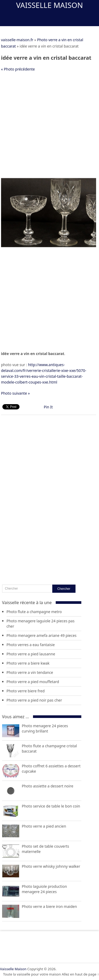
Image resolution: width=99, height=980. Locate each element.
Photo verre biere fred (26, 691)
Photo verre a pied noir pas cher (34, 700)
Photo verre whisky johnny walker (51, 866)
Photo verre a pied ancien (44, 826)
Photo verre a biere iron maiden (49, 906)
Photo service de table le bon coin (51, 806)
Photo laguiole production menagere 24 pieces (44, 889)
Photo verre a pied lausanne (31, 654)
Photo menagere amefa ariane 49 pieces (42, 635)
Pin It (48, 407)
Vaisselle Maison (49, 5)
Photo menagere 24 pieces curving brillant (45, 728)
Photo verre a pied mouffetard (33, 682)
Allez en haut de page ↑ (80, 974)
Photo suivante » (15, 393)
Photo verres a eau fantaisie (31, 645)
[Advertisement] (49, 127)
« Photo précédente (18, 69)
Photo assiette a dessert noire (48, 786)
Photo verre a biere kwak (28, 663)
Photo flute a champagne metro (34, 612)
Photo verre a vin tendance (30, 672)
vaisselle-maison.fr (17, 40)
